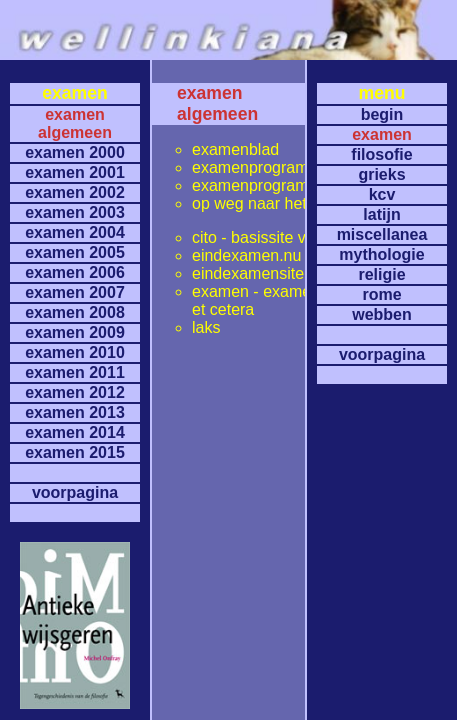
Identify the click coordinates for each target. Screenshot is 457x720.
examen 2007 (75, 292)
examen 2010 (75, 352)
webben (382, 314)
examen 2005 (75, 252)
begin (382, 114)
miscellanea (382, 234)
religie (381, 274)
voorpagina (75, 492)
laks (206, 327)
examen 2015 (75, 452)
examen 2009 (75, 332)
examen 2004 (75, 232)
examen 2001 (75, 172)
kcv (382, 194)
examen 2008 (75, 312)
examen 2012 (75, 392)
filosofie (381, 154)
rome (381, 294)
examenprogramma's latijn (285, 185)
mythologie (381, 254)
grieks (381, 174)
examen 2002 (75, 192)
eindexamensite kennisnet (284, 273)
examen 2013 (75, 412)
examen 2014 (75, 432)
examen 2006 (75, 272)
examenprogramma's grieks (290, 167)
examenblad (235, 149)
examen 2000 (75, 152)
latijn (381, 214)
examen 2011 (75, 372)
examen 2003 (75, 212)
